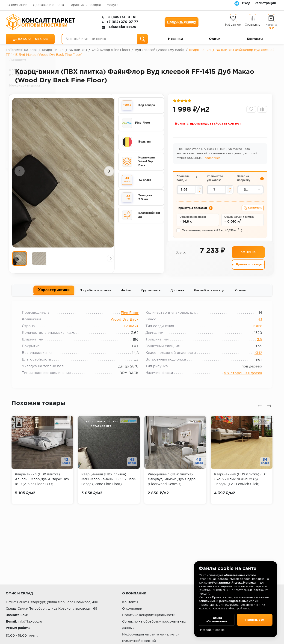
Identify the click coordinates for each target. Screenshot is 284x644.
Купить (248, 255)
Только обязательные (217, 619)
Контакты (255, 39)
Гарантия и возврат (85, 5)
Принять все (255, 619)
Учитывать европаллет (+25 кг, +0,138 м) (210, 233)
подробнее (213, 159)
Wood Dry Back (125, 324)
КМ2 (256, 358)
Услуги (113, 5)
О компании (17, 5)
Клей (255, 331)
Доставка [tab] (177, 294)
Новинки (175, 39)
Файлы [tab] (126, 294)
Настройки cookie (212, 630)
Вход (246, 3)
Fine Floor (130, 318)
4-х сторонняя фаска (241, 378)
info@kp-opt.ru (30, 622)
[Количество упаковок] (217, 191)
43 (258, 324)
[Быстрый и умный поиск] (105, 39)
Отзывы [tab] (241, 294)
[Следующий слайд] (109, 172)
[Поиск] (143, 39)
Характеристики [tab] (54, 293)
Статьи (215, 39)
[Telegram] (237, 3)
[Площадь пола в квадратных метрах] (187, 191)
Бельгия (131, 331)
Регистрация (265, 3)
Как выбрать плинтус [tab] (210, 294)
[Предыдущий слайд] (20, 172)
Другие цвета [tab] (151, 294)
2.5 (257, 344)
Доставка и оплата (48, 5)
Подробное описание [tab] (95, 294)
